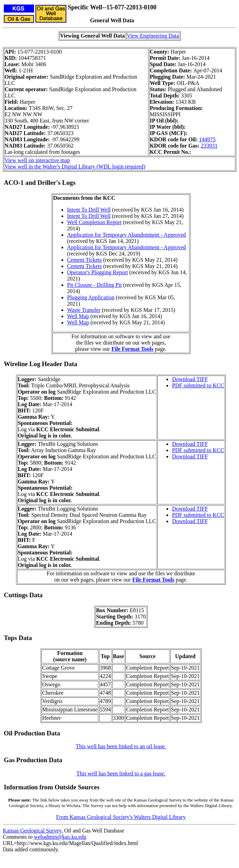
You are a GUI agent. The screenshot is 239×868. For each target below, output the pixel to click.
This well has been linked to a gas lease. (121, 774)
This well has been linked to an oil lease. (121, 746)
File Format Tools (133, 349)
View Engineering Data (153, 36)
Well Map (78, 316)
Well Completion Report (94, 222)
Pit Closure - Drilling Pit (94, 285)
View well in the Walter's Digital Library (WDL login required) (75, 167)
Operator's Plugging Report (97, 272)
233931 (209, 146)
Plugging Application (91, 297)
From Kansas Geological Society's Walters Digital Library (121, 817)
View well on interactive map (37, 160)
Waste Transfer (84, 310)
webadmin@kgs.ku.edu (60, 837)
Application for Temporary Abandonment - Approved (126, 235)
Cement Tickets (84, 260)
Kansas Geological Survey (32, 831)
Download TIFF (190, 379)
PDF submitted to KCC (198, 385)
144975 (207, 139)
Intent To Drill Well (89, 210)
